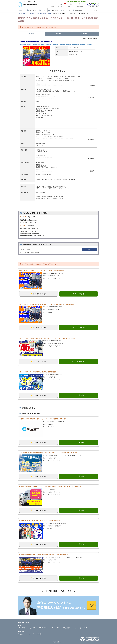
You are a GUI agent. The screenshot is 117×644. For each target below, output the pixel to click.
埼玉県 (45, 14)
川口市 (49, 14)
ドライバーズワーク (23, 622)
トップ (23, 10)
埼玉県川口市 (72, 51)
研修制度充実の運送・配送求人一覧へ (30, 233)
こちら (54, 27)
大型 (25, 252)
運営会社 (40, 634)
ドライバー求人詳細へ (79, 294)
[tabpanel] (36, 56)
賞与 (28, 252)
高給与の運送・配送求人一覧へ (29, 231)
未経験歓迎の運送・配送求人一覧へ (30, 229)
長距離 (37, 252)
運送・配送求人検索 (37, 14)
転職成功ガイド (54, 10)
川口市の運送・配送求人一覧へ (29, 222)
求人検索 (43, 10)
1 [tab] (36, 67)
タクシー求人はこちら (93, 10)
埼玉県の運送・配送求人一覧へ (29, 220)
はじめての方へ (33, 10)
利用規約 (20, 634)
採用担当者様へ (79, 10)
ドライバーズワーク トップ (24, 14)
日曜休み (32, 252)
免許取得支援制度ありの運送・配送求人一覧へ (33, 236)
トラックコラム (66, 10)
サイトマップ (30, 634)
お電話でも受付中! (93, 5)
